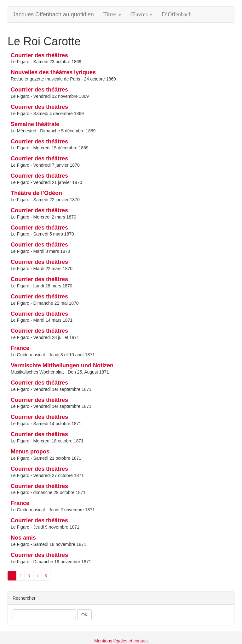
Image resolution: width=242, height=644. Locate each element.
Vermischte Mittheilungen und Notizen (62, 365)
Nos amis (23, 538)
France (20, 348)
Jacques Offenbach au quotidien (53, 14)
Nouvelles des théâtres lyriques (53, 72)
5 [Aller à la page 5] (46, 576)
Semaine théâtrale (35, 124)
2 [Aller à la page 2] (20, 576)
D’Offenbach (177, 14)
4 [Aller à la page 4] (37, 576)
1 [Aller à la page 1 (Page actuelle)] (12, 576)
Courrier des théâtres (39, 55)
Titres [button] (112, 14)
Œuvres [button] (141, 14)
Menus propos (30, 452)
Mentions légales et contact (121, 641)
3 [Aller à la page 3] (29, 576)
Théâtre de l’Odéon (36, 193)
